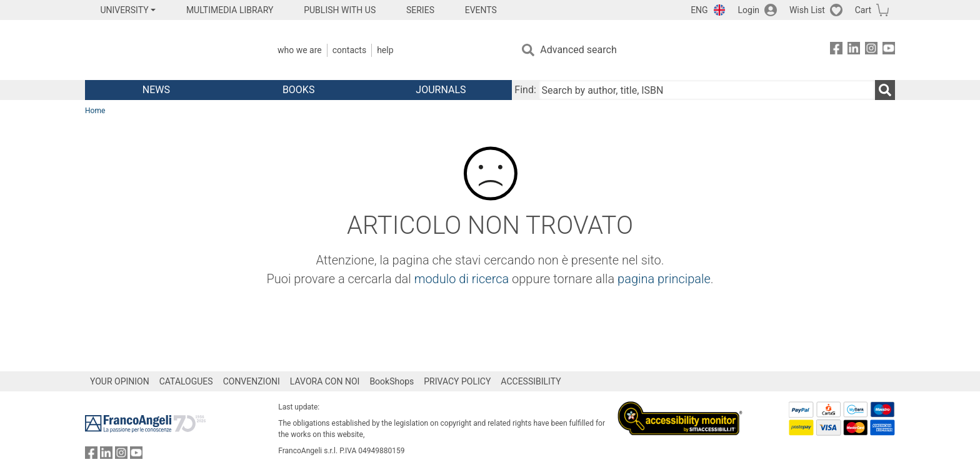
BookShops (392, 381)
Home (95, 111)
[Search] (885, 90)
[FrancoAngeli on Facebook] (836, 50)
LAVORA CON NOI (325, 381)
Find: (525, 90)
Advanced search (578, 50)
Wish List (807, 10)
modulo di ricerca (462, 279)
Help (385, 50)
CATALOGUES (186, 381)
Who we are (300, 50)
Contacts (349, 50)
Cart (863, 10)
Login (749, 10)
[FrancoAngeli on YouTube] (889, 50)
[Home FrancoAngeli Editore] (168, 50)
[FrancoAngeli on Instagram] (871, 50)
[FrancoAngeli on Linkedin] (854, 50)
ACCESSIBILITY (531, 381)
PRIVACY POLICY (457, 381)
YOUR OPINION (120, 381)
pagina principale (664, 279)
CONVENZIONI (252, 381)
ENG (699, 10)
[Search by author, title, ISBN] (707, 90)
